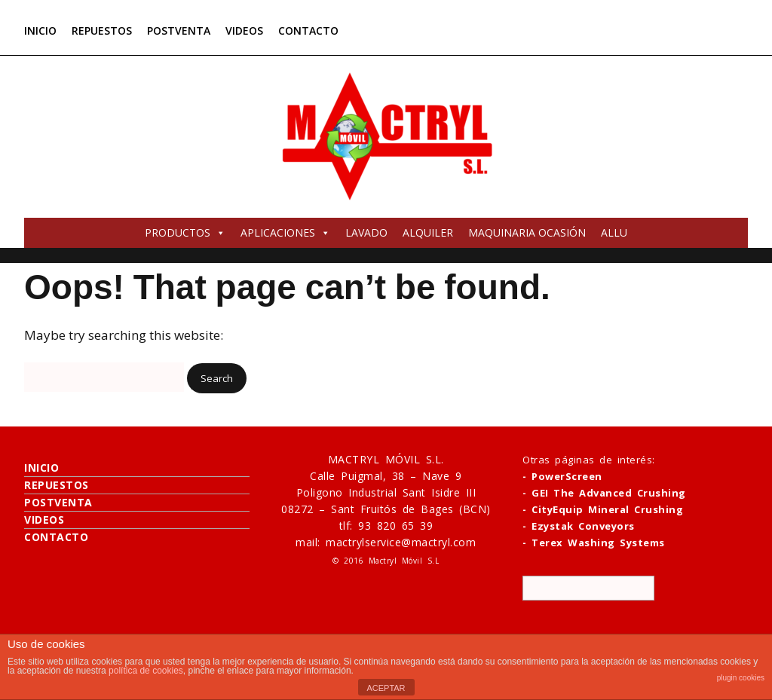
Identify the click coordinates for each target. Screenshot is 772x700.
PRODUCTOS (185, 232)
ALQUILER (428, 232)
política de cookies (146, 671)
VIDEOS (244, 31)
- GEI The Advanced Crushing (604, 493)
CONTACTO (308, 31)
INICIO (40, 31)
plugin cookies (741, 678)
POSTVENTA (179, 31)
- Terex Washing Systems (594, 543)
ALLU (614, 232)
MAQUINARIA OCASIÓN (527, 232)
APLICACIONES (285, 232)
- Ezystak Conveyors (579, 526)
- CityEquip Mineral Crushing (603, 509)
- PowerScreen (562, 476)
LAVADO (366, 232)
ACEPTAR (386, 688)
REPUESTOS (102, 31)
